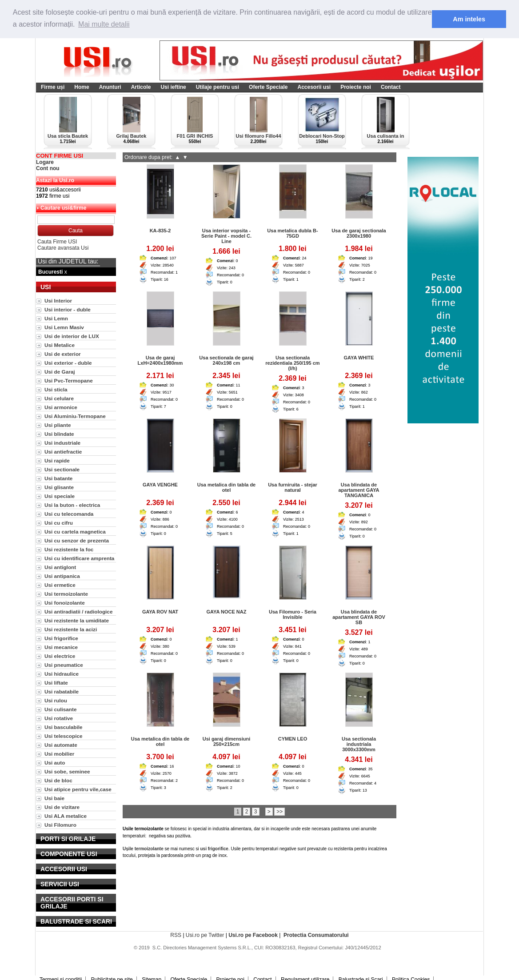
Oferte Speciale (268, 87)
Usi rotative (59, 718)
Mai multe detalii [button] (104, 24)
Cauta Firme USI (57, 242)
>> (279, 812)
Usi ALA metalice (66, 816)
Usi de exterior (63, 354)
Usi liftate (56, 683)
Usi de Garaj (60, 372)
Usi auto (55, 763)
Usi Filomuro (60, 825)
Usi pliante (58, 425)
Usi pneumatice (64, 665)
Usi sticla (56, 389)
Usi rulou (56, 700)
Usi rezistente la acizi (71, 629)
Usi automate (61, 745)
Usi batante (58, 478)
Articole (141, 87)
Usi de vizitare (62, 807)
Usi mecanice (61, 647)
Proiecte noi (356, 87)
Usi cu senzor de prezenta (77, 540)
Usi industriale (62, 443)
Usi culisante (61, 709)
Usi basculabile (64, 727)
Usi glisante (59, 487)
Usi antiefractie (63, 452)
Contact (391, 87)
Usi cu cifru (59, 523)
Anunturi (110, 87)
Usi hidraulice (62, 674)
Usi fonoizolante (65, 603)
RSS (176, 935)
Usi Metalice (60, 345)
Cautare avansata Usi (63, 248)
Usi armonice (61, 407)
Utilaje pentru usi (218, 87)
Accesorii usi (314, 87)
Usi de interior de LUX (72, 336)
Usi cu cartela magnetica (75, 532)
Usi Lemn (56, 318)
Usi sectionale (62, 469)
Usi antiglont (60, 567)
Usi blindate (59, 434)
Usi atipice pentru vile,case (78, 789)
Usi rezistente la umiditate (77, 620)
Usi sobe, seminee (67, 771)
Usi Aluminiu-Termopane (75, 416)
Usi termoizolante (66, 594)
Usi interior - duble (68, 309)
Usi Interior (58, 301)
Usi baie (54, 798)
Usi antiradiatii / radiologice (78, 612)
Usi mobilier (59, 754)
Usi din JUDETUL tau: (68, 261)
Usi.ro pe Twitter (205, 935)
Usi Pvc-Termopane (69, 380)
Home (82, 87)
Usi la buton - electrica (72, 505)
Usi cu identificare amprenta (79, 558)
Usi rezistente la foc (69, 549)
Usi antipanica (62, 576)
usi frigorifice (214, 849)
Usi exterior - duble (68, 363)
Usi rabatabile (62, 691)
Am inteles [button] (469, 19)
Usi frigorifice (61, 638)
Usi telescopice (64, 736)
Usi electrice (60, 656)
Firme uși (53, 87)
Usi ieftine (173, 87)
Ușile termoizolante (143, 849)
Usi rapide (57, 460)
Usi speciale (60, 496)
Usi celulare (59, 398)
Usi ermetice (60, 585)
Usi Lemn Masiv (64, 327)
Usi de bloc (58, 780)
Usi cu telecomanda (69, 514)
